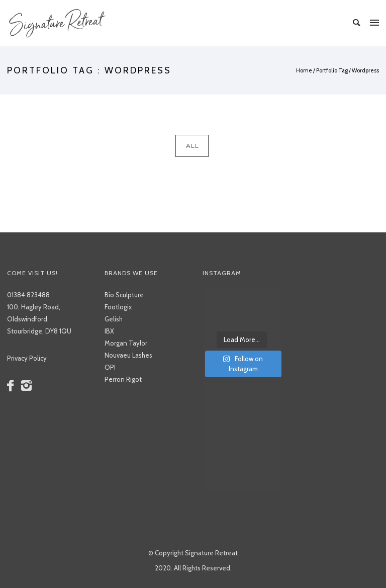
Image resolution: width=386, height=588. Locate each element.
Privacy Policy (27, 358)
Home (304, 70)
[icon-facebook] (13, 386)
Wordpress (365, 70)
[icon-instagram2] (29, 386)
